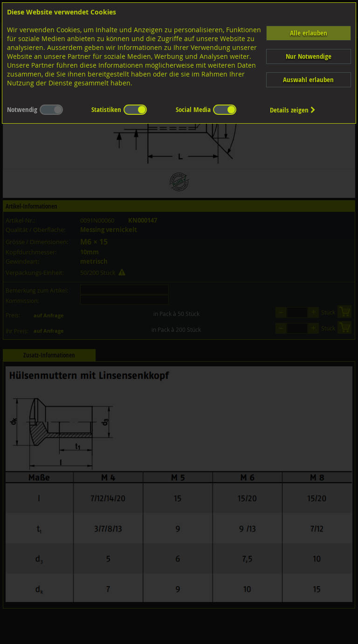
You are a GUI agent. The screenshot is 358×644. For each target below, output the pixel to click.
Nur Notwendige (309, 56)
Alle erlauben (309, 33)
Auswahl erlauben (308, 80)
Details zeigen (293, 110)
